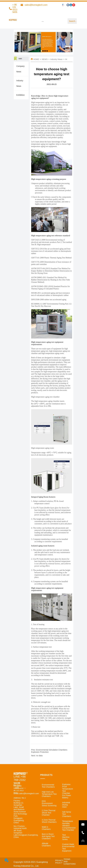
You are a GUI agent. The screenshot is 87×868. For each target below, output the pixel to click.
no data (39, 756)
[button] (43, 21)
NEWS (45, 59)
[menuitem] (43, 21)
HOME (36, 59)
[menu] (43, 21)
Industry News (56, 59)
